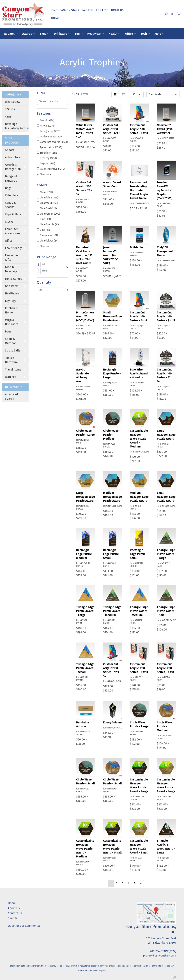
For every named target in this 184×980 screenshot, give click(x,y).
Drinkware (62, 34)
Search (12, 918)
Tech (145, 34)
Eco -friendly (13, 248)
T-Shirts (10, 109)
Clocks (9, 222)
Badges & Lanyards (11, 178)
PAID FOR (88, 10)
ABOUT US (117, 10)
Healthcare (12, 293)
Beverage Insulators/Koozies (17, 126)
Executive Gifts (11, 258)
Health (114, 34)
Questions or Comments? (24, 926)
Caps (8, 117)
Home (12, 903)
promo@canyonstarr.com (160, 956)
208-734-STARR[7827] (163, 951)
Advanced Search (11, 396)
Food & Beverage (11, 269)
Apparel (11, 34)
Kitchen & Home (11, 310)
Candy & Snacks (11, 205)
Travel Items (13, 370)
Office (131, 34)
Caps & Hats (13, 214)
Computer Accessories (13, 231)
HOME (53, 10)
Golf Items (12, 286)
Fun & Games (13, 279)
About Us (14, 908)
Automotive (13, 157)
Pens (8, 331)
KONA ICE (102, 10)
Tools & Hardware (11, 360)
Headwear (96, 34)
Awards (29, 34)
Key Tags (11, 301)
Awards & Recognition (13, 167)
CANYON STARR (69, 10)
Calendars (12, 195)
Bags (44, 34)
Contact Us (15, 913)
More (159, 34)
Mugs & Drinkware (12, 322)
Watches (11, 377)
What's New (12, 102)
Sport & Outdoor (10, 341)
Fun (79, 34)
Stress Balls (13, 350)
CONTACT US (57, 18)
